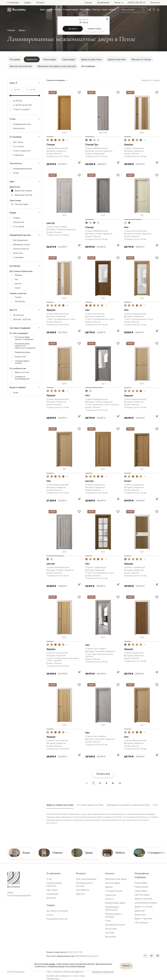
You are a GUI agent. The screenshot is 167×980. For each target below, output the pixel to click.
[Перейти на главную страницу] (16, 10)
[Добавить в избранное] (79, 92)
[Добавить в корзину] (79, 163)
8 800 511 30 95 (75, 952)
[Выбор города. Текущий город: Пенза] (118, 3)
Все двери (15, 59)
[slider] (10, 96)
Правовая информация (103, 972)
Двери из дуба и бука (91, 59)
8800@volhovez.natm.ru (87, 956)
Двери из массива (117, 59)
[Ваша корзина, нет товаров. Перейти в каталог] (150, 10)
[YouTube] (158, 956)
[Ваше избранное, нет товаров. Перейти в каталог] (154, 10)
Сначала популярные (57, 80)
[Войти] (158, 10)
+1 (67, 140)
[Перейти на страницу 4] (113, 783)
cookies (52, 964)
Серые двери (69, 59)
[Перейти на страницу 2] (100, 783)
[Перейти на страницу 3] (106, 783)
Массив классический (21, 66)
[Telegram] (151, 956)
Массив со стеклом (141, 59)
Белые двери (50, 59)
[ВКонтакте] (145, 956)
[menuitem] (43, 10)
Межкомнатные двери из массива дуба (57, 66)
